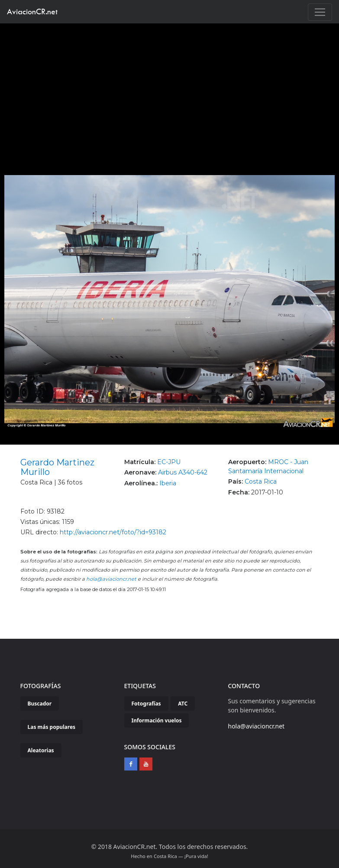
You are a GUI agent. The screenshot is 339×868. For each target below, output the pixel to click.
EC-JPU (169, 462)
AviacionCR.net (32, 11)
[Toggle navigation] (320, 12)
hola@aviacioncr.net (111, 579)
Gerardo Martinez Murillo (57, 467)
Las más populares (52, 727)
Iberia (168, 483)
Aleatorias (41, 750)
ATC (183, 704)
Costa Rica (261, 481)
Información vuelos (157, 720)
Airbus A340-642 (183, 472)
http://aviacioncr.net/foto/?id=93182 (113, 532)
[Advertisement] (170, 88)
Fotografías (146, 704)
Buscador (40, 704)
